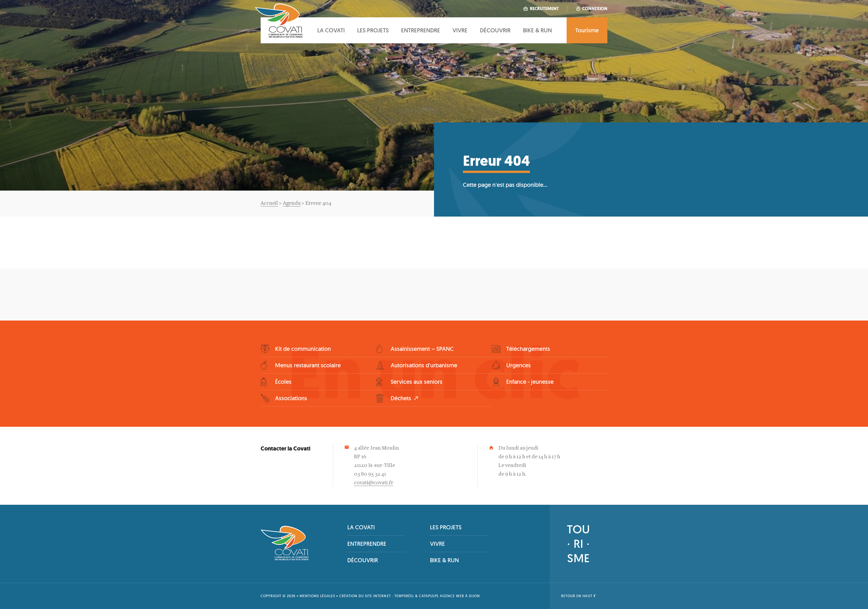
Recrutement (541, 9)
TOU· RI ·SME (578, 544)
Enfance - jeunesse (530, 382)
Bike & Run (537, 30)
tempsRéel (404, 596)
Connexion (592, 9)
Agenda (292, 203)
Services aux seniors (417, 382)
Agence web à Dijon (460, 596)
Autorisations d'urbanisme (424, 365)
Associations (291, 398)
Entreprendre (421, 30)
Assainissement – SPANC (422, 349)
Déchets (401, 398)
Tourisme (587, 30)
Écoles (283, 382)
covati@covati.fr (374, 483)
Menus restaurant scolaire (308, 365)
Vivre (460, 30)
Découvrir (495, 30)
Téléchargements (528, 349)
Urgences (519, 365)
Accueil (269, 203)
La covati (331, 30)
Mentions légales (317, 596)
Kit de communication (303, 349)
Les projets (373, 30)
